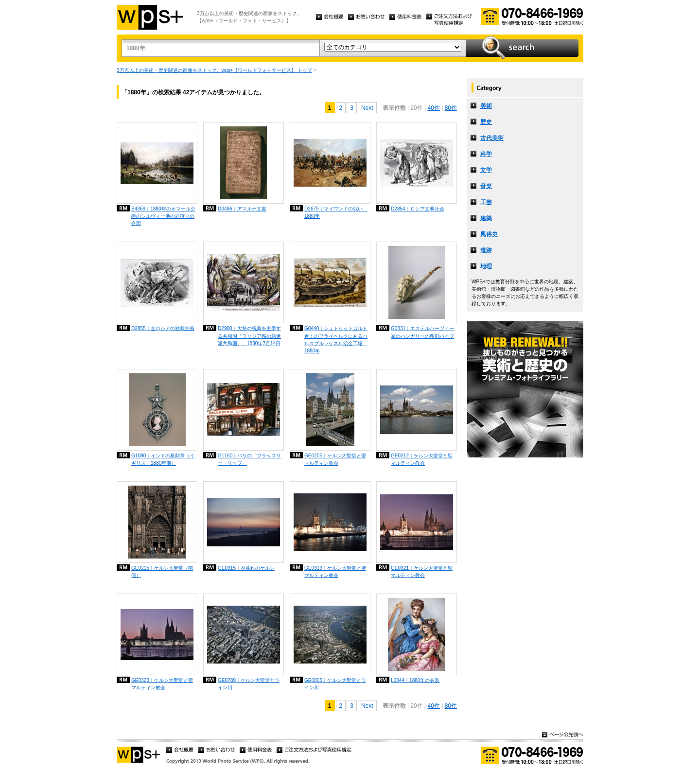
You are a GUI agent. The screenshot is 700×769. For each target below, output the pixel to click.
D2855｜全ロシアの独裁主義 (163, 328)
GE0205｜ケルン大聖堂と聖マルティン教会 (335, 459)
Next (367, 108)
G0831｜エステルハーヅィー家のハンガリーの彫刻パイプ (422, 332)
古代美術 (492, 138)
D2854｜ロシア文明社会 (418, 209)
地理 (486, 266)
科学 (486, 154)
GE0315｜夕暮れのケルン (246, 568)
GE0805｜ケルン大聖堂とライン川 (335, 684)
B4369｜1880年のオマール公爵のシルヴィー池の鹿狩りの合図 (163, 216)
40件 (433, 108)
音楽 (486, 186)
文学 (486, 170)
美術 (486, 106)
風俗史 (489, 234)
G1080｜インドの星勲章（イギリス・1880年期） (163, 459)
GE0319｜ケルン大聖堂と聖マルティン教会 (335, 572)
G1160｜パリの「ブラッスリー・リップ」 (249, 459)
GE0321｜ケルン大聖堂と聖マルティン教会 (422, 572)
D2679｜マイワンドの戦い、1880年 (336, 212)
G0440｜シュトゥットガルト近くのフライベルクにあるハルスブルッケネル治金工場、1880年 (336, 339)
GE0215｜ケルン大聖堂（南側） (162, 572)
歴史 (486, 122)
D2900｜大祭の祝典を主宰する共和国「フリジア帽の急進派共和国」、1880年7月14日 (249, 336)
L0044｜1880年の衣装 (415, 680)
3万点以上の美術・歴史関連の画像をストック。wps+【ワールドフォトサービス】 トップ (214, 70)
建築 (486, 218)
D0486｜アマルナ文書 (242, 209)
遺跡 (486, 250)
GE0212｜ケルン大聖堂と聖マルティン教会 (422, 459)
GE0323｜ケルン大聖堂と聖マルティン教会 (162, 684)
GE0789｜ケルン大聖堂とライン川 (249, 684)
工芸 (486, 202)
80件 (451, 108)
